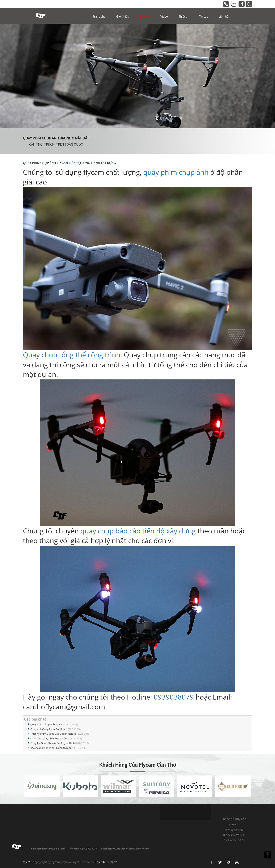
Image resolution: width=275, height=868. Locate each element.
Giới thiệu (123, 16)
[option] (137, 76)
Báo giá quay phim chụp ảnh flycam (51, 748)
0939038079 (174, 697)
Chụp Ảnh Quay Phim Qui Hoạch (49, 729)
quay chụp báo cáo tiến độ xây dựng (138, 531)
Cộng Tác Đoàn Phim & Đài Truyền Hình (53, 743)
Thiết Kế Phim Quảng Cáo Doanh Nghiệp (53, 734)
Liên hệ (223, 16)
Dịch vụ (145, 16)
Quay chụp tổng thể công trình (72, 355)
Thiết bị (183, 16)
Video (164, 16)
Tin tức (203, 16)
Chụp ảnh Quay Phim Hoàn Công (49, 738)
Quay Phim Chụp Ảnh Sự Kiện (47, 724)
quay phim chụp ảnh (176, 172)
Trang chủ (99, 16)
